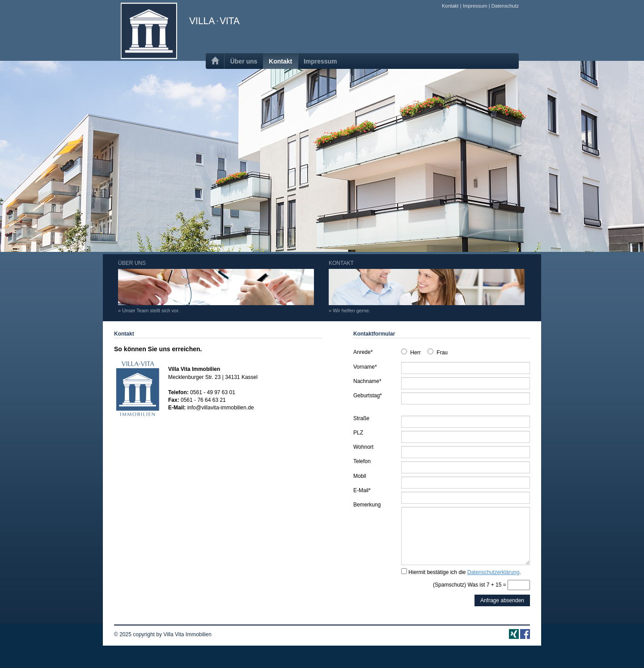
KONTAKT (427, 287)
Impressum (475, 6)
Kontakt (450, 6)
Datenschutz (505, 6)
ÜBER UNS (216, 287)
